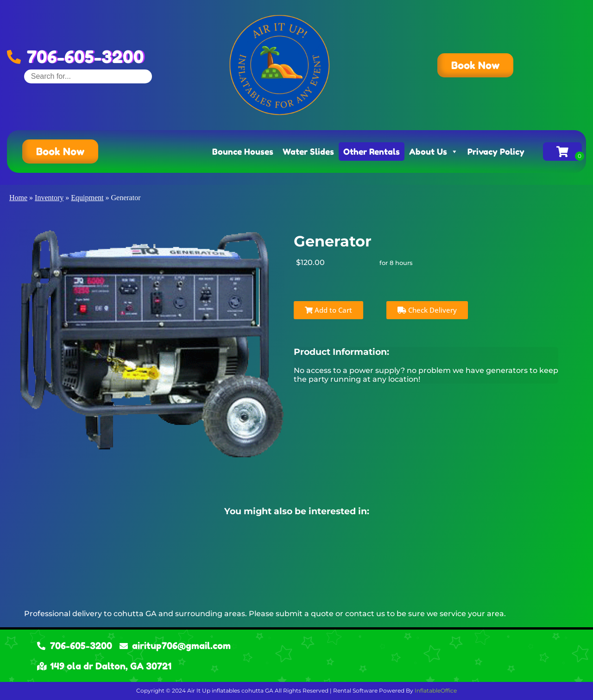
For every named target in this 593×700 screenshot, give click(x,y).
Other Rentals (372, 151)
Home (18, 198)
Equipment (87, 198)
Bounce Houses (243, 151)
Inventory (49, 198)
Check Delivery (427, 310)
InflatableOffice (436, 691)
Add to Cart (328, 310)
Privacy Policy (496, 151)
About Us (434, 151)
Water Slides (308, 151)
